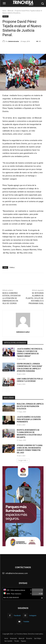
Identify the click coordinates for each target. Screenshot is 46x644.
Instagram (33, 615)
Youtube (26, 622)
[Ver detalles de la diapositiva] (23, 506)
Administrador (14, 41)
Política (12, 267)
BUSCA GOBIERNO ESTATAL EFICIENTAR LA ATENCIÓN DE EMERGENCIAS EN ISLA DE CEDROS (11, 298)
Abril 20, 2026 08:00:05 (11, 598)
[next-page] (8, 390)
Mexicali (10, 11)
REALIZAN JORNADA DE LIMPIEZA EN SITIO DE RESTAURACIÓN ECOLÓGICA (30, 406)
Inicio (4, 11)
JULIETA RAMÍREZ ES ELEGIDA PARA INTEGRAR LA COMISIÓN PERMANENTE (29, 419)
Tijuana (6, 355)
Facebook (17, 615)
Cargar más (23, 460)
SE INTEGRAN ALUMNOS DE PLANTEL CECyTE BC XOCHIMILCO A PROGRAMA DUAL (35, 298)
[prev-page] (4, 390)
